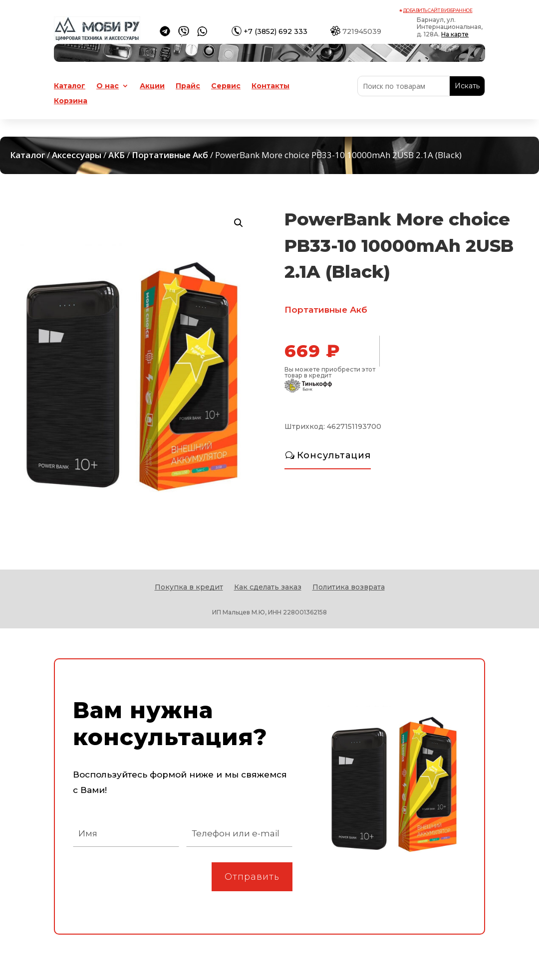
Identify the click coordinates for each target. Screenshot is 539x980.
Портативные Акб (170, 155)
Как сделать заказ (268, 588)
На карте (455, 34)
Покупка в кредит (189, 588)
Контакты (270, 86)
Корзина (71, 101)
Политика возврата (349, 588)
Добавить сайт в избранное (438, 10)
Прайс (188, 86)
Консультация (334, 455)
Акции (152, 86)
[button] (239, 223)
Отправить (252, 877)
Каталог (70, 86)
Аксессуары (77, 155)
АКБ (117, 155)
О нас (108, 86)
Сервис (226, 86)
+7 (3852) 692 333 (275, 31)
